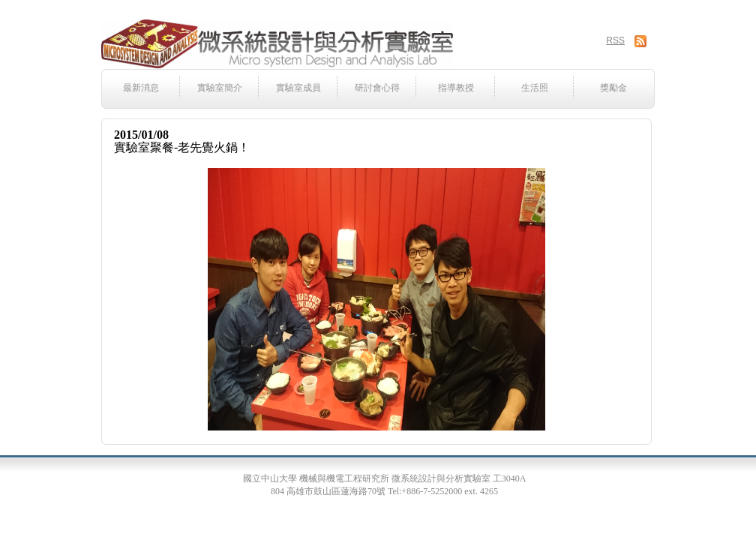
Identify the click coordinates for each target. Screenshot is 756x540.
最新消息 (141, 88)
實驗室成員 (298, 88)
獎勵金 (613, 88)
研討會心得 (377, 88)
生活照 (535, 88)
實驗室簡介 (220, 88)
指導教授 (456, 88)
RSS (615, 40)
